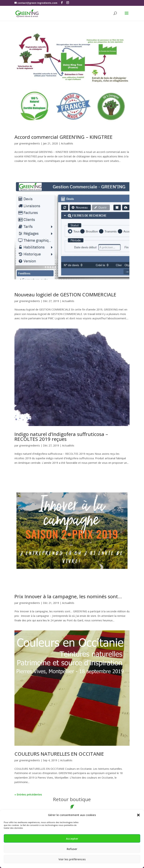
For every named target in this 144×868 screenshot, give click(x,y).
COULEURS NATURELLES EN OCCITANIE (59, 754)
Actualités (67, 143)
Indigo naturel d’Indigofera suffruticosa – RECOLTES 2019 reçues (61, 437)
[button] (138, 815)
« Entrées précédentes (28, 794)
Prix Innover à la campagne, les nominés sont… (68, 596)
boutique (72, 799)
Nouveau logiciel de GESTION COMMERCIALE (65, 295)
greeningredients (30, 143)
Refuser (72, 849)
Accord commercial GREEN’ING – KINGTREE (63, 137)
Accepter (72, 839)
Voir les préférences (72, 859)
